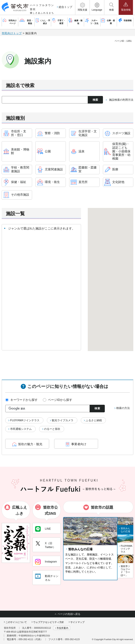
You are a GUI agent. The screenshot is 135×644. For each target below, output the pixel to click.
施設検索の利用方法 (121, 100)
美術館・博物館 (20, 151)
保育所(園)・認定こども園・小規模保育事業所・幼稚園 (121, 151)
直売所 (83, 182)
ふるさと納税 (94, 420)
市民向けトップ (12, 33)
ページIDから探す (60, 400)
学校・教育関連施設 (20, 169)
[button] (82, 7)
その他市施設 (20, 195)
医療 (115, 169)
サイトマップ (77, 622)
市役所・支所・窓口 (19, 133)
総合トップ (65, 7)
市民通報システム (21, 429)
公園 (48, 151)
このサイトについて (16, 622)
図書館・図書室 (88, 169)
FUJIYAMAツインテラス (25, 420)
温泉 (82, 151)
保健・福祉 (19, 182)
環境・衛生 (52, 182)
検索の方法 (123, 408)
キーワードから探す (24, 400)
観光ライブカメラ (63, 420)
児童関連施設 (54, 169)
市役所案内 (62, 628)
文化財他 (118, 182)
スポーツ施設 (121, 133)
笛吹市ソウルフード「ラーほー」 (125, 571)
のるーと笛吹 (52, 429)
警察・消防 (52, 133)
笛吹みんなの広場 (80, 549)
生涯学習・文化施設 (88, 133)
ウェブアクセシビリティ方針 (49, 622)
